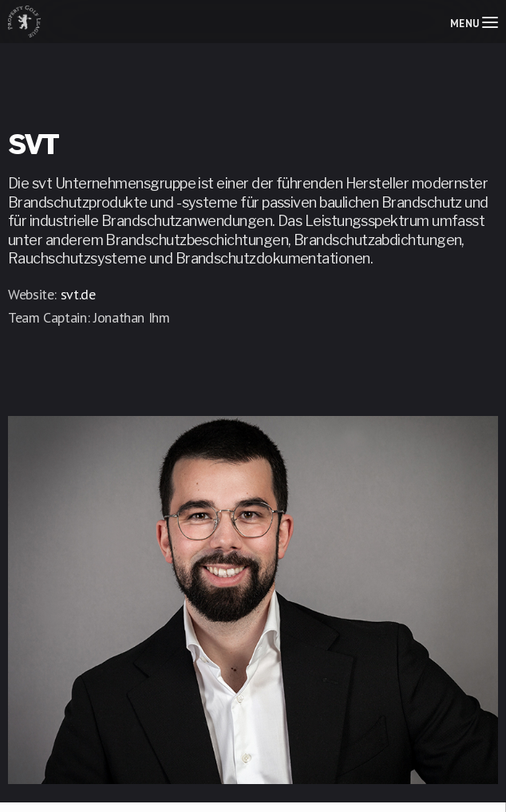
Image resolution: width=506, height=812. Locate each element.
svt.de (78, 294)
